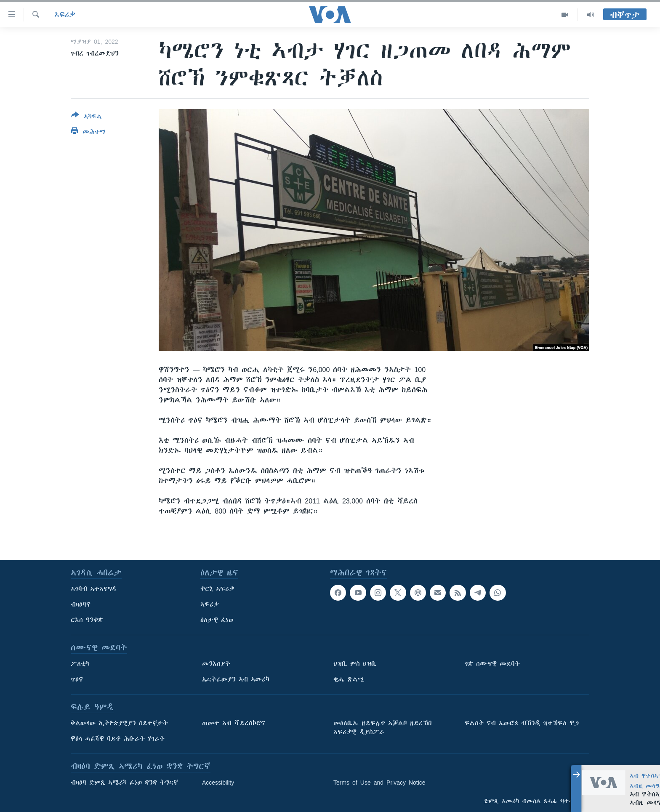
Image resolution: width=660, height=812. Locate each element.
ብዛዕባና (81, 604)
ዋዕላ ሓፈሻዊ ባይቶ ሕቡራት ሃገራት (118, 739)
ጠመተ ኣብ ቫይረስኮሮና (234, 723)
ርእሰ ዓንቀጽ (87, 620)
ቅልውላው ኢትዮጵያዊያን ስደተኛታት (119, 723)
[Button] (86, 117)
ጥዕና (77, 679)
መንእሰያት (216, 664)
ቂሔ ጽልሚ (349, 679)
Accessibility (218, 783)
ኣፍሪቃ (65, 15)
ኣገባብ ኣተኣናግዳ (94, 589)
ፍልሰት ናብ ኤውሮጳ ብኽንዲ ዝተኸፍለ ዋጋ (522, 723)
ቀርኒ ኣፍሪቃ (217, 589)
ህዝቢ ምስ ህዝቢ (355, 664)
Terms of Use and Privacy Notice (379, 783)
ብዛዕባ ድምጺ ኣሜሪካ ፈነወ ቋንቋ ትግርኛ (124, 783)
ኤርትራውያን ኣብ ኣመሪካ (236, 679)
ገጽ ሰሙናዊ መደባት (492, 664)
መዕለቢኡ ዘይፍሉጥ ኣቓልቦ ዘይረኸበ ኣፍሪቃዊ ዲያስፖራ (383, 728)
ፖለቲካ (80, 664)
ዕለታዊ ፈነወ (217, 620)
